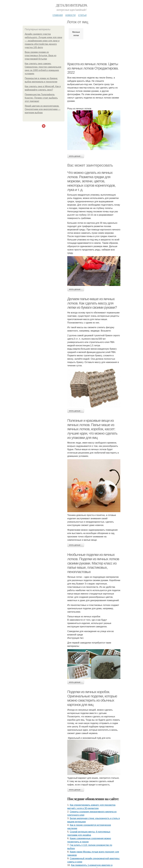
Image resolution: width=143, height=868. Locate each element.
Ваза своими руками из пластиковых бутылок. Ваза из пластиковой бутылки (40, 56)
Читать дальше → (76, 156)
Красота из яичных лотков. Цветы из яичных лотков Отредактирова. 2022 (93, 68)
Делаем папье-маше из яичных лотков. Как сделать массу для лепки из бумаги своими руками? (92, 303)
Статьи (82, 15)
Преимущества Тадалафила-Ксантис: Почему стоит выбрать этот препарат (41, 98)
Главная (58, 15)
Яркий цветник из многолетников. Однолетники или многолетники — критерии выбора (43, 109)
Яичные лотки (76, 34)
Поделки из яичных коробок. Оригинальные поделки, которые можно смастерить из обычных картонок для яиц (92, 698)
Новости (70, 15)
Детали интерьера (72, 5)
